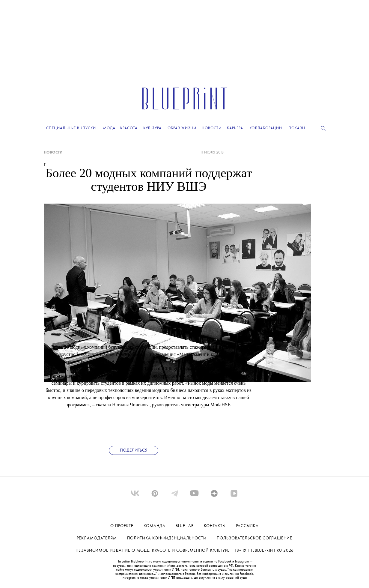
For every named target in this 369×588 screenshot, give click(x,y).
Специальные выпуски (71, 128)
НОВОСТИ (53, 152)
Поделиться (134, 451)
